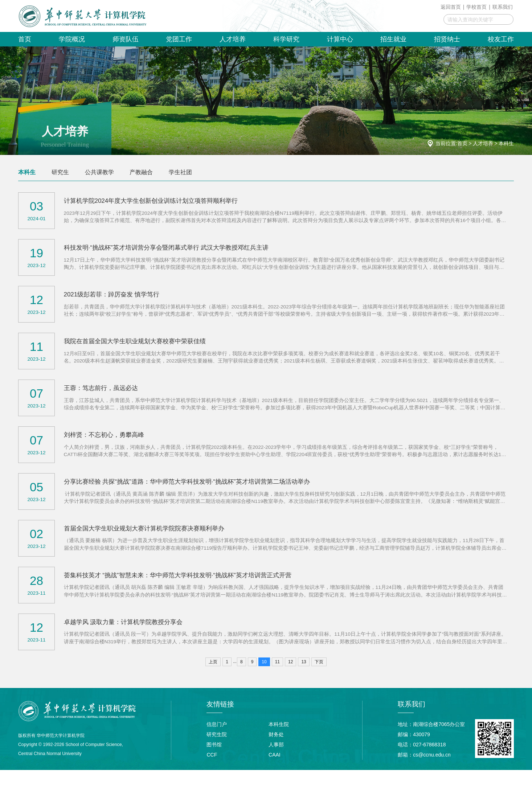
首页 (462, 143)
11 (277, 683)
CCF (212, 776)
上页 (213, 683)
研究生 (60, 172)
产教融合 (141, 172)
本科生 (506, 143)
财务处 (276, 755)
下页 (319, 683)
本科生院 (279, 745)
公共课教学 (99, 172)
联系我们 (503, 7)
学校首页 (476, 7)
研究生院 (217, 755)
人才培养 (483, 143)
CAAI (275, 776)
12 (290, 683)
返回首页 (451, 7)
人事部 (276, 766)
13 (304, 683)
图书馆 (214, 766)
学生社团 (180, 172)
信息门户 (217, 745)
